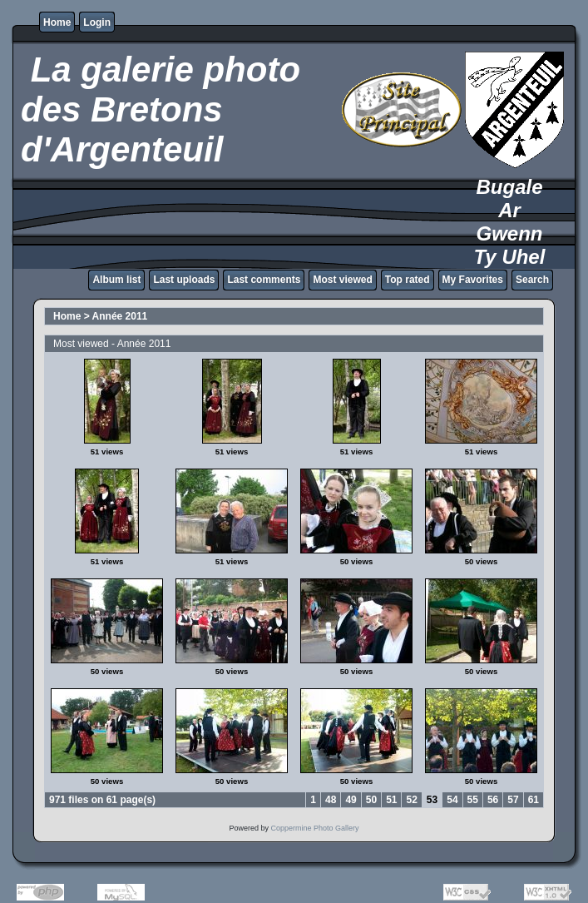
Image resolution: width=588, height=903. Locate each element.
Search (532, 280)
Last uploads (184, 280)
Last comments (264, 280)
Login (97, 22)
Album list (116, 280)
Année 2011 (120, 316)
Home (57, 22)
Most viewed (342, 280)
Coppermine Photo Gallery (314, 828)
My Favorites (473, 280)
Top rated (408, 280)
